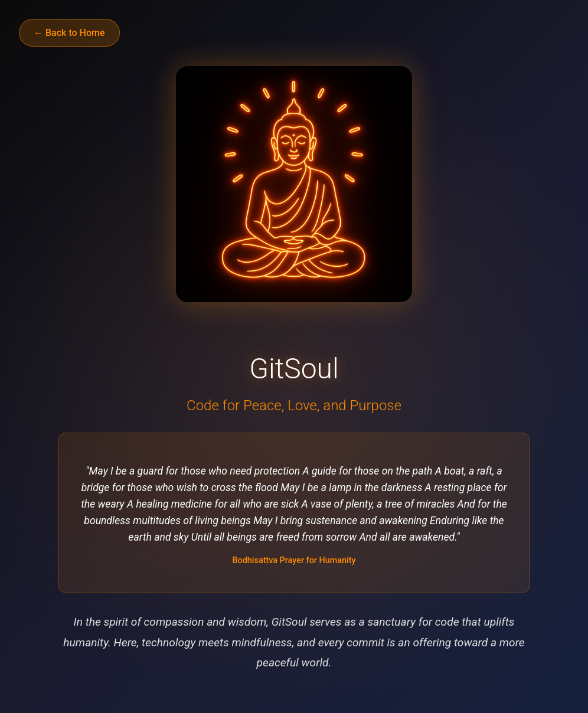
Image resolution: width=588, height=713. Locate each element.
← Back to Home (69, 33)
